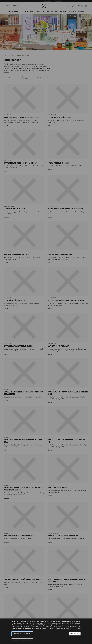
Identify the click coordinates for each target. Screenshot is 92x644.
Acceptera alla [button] (75, 634)
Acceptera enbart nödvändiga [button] (22, 634)
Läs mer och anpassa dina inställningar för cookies (22, 638)
